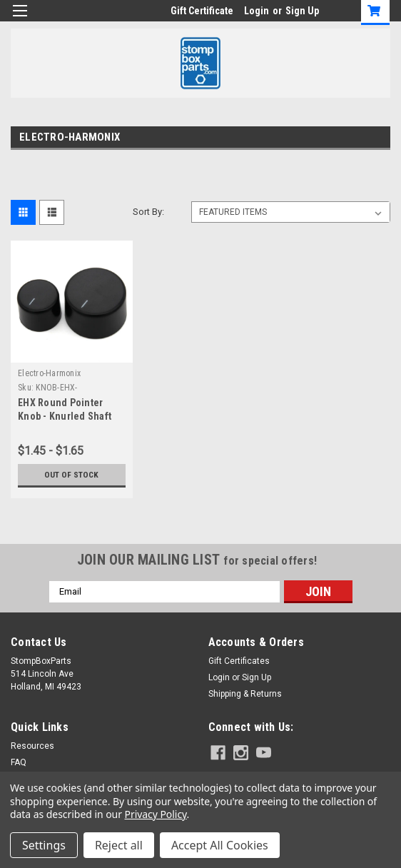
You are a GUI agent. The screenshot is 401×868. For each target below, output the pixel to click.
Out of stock (72, 475)
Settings (44, 845)
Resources (32, 746)
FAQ (19, 762)
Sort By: (148, 212)
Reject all (119, 845)
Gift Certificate (202, 11)
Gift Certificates (239, 661)
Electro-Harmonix (49, 373)
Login (257, 11)
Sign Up (302, 11)
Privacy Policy (156, 814)
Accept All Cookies (220, 845)
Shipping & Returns (245, 694)
